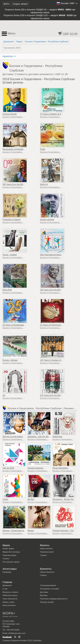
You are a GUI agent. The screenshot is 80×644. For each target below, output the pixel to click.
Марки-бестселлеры (11, 552)
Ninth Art (44, 184)
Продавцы (7, 572)
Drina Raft (7, 290)
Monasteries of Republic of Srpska (18, 149)
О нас (5, 589)
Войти (6, 4)
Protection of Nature (12, 220)
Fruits (43, 149)
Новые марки (8, 548)
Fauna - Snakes (10, 255)
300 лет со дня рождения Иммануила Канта (23, 437)
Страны (6, 558)
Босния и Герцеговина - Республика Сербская (47, 42)
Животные (57, 437)
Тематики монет (47, 552)
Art (4, 395)
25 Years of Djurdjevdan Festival (17, 325)
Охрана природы (35, 468)
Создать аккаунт (20, 4)
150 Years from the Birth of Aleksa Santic (58, 290)
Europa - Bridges (10, 360)
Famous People (10, 114)
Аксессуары (10, 569)
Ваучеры (44, 595)
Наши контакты (9, 605)
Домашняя (9, 42)
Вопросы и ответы (10, 592)
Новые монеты (46, 548)
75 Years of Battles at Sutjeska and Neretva (60, 114)
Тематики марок (9, 555)
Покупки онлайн (47, 602)
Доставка (44, 592)
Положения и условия (50, 589)
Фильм (31, 531)
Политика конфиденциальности (54, 599)
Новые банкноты (47, 572)
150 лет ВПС (9, 468)
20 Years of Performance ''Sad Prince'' (57, 325)
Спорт (5, 499)
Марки (19, 42)
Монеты (45, 545)
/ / (67, 3)
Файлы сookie (8, 602)
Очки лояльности (10, 599)
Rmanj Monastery (60, 468)
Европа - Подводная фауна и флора (20, 531)
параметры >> (9, 56)
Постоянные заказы (11, 562)
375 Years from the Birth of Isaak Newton (58, 395)
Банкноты (46, 569)
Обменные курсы (10, 595)
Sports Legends (47, 220)
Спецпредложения (48, 585)
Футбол (31, 499)
